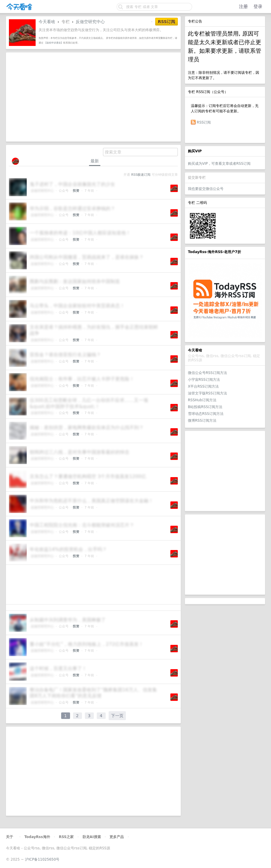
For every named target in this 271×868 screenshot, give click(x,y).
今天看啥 (47, 22)
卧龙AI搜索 (92, 837)
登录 (258, 7)
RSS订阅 (204, 122)
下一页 (117, 716)
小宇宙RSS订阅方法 (204, 380)
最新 (95, 161)
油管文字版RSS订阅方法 (207, 393)
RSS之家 (66, 837)
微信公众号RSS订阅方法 (207, 373)
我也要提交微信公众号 (206, 189)
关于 (9, 837)
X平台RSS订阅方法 (203, 386)
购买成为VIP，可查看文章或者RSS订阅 (219, 164)
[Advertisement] (225, 471)
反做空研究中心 (90, 22)
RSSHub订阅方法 (202, 400)
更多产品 (117, 837)
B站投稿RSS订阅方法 (205, 407)
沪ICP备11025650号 (42, 859)
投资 (76, 191)
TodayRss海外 (37, 837)
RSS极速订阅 (141, 175)
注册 (243, 7)
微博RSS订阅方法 (202, 421)
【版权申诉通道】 (54, 43)
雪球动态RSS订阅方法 (206, 414)
